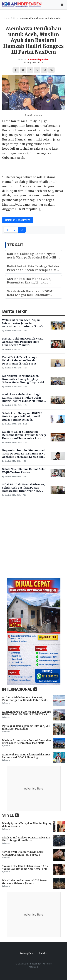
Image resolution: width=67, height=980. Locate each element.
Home (7, 18)
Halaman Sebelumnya (18, 220)
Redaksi (43, 953)
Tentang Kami (27, 953)
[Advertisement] (33, 540)
